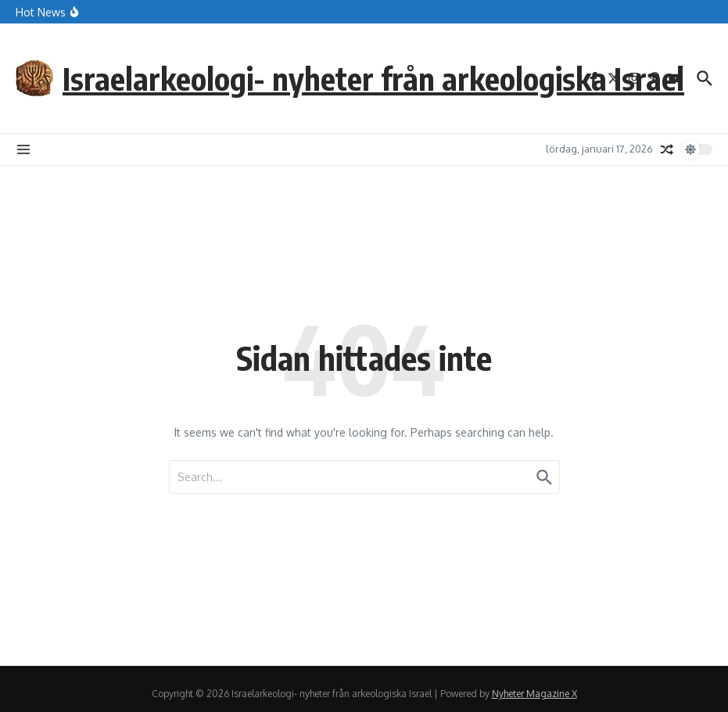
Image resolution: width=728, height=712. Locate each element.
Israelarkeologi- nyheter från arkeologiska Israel (373, 78)
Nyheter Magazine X (534, 694)
